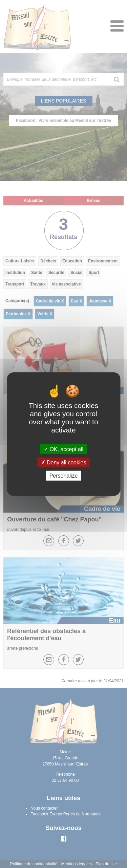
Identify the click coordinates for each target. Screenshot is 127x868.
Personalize (64, 476)
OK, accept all (63, 449)
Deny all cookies (64, 462)
